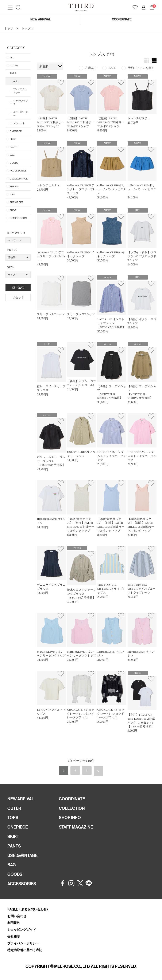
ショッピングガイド (22, 928)
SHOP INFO (70, 816)
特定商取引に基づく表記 (25, 949)
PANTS (13, 147)
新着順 (44, 66)
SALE (112, 68)
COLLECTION (72, 807)
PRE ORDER (17, 202)
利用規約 (14, 922)
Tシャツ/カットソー (20, 91)
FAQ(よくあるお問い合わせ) (28, 908)
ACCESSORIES (18, 171)
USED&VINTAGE (19, 179)
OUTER (14, 66)
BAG (12, 155)
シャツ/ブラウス (21, 102)
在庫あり (91, 68)
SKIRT (13, 139)
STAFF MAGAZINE (76, 826)
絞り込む (18, 287)
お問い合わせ (17, 915)
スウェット (19, 123)
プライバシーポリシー (23, 942)
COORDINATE (122, 19)
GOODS (14, 163)
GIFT (12, 194)
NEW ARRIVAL (40, 19)
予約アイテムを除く (141, 68)
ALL (12, 58)
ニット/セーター (21, 114)
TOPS (13, 816)
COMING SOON (18, 218)
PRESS (14, 186)
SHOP (13, 210)
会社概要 (14, 935)
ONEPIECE (16, 131)
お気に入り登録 (61, 82)
